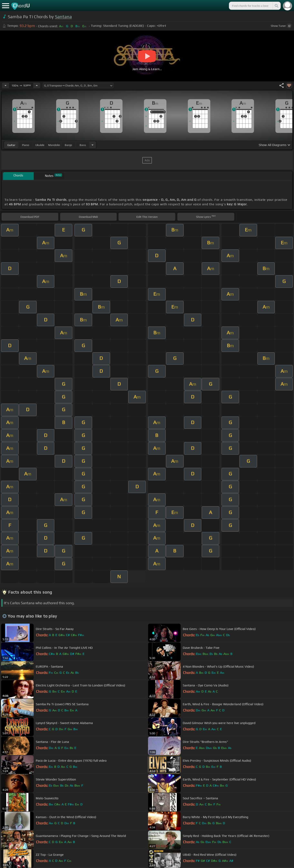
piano (26, 145)
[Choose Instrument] (92, 145)
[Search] (276, 6)
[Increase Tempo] (37, 85)
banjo (68, 145)
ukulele (40, 145)
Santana (63, 17)
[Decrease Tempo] (6, 85)
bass (83, 145)
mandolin (54, 145)
